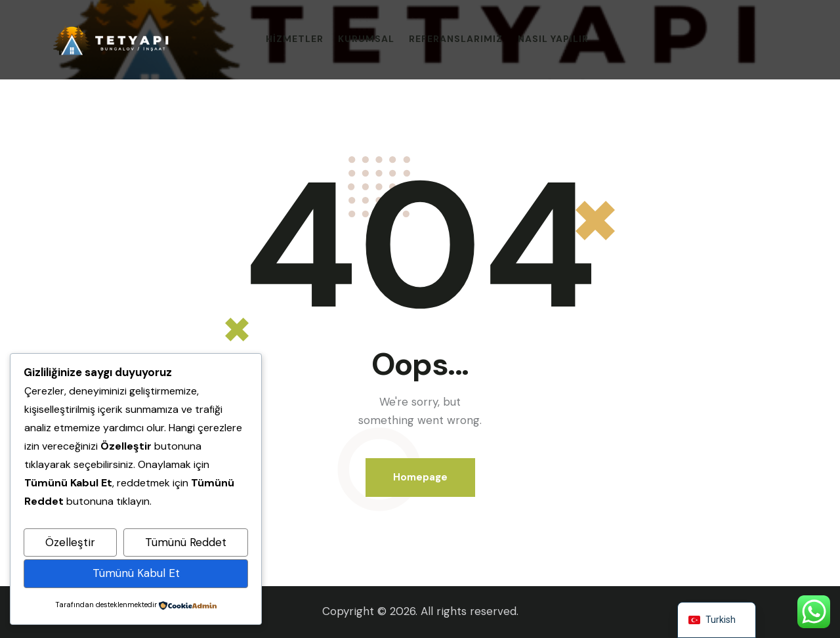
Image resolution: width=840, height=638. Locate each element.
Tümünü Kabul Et (136, 573)
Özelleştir (70, 542)
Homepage (420, 477)
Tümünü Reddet (186, 542)
